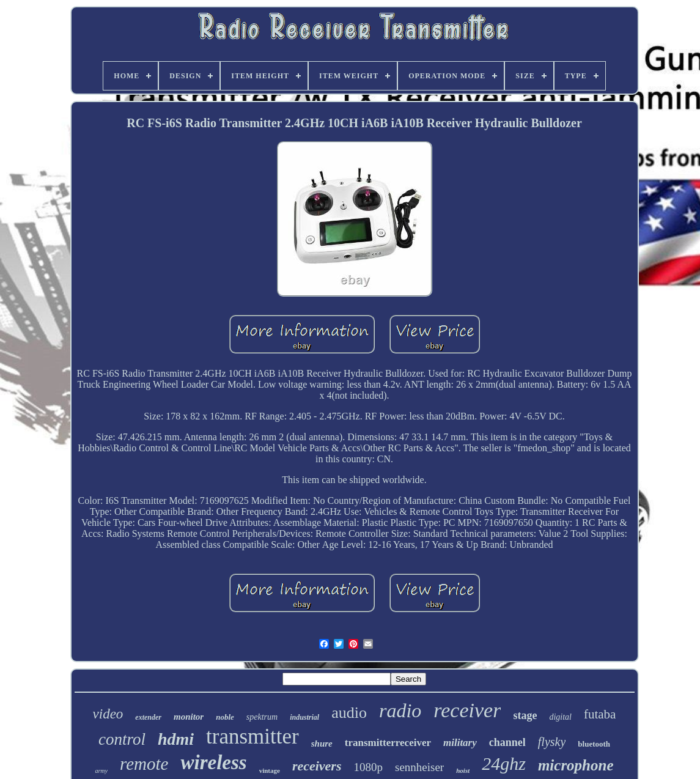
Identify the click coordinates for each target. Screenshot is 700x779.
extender (148, 717)
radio (400, 711)
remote (144, 764)
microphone (576, 765)
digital (560, 717)
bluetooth (594, 744)
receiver (467, 710)
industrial (304, 717)
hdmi (176, 739)
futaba (600, 714)
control (122, 739)
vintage (270, 770)
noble (225, 717)
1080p (369, 767)
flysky (552, 742)
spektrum (262, 717)
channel (507, 742)
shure (322, 744)
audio (349, 713)
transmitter (252, 737)
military (460, 743)
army (101, 771)
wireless (213, 762)
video (108, 714)
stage (525, 715)
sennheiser (419, 767)
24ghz (504, 763)
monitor (189, 717)
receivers (317, 766)
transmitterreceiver (388, 743)
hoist (463, 770)
